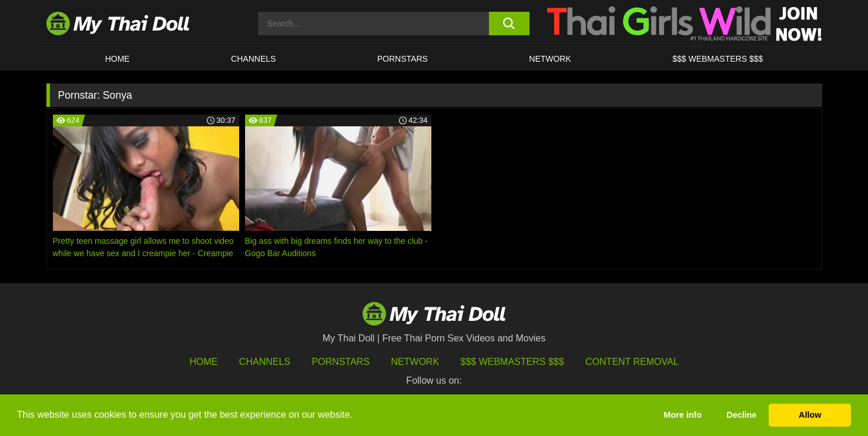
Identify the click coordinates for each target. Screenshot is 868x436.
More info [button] (683, 415)
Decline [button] (741, 415)
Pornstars (403, 59)
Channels (265, 362)
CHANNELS (253, 59)
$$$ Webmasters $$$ (512, 362)
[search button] (509, 24)
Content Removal (632, 362)
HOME (118, 59)
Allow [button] (810, 415)
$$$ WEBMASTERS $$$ (718, 59)
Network (550, 59)
